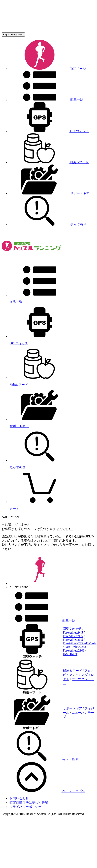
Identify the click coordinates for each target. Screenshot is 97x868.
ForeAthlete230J (74, 650)
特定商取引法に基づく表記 (29, 803)
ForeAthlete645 (73, 640)
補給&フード (49, 162)
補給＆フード (72, 671)
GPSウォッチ (49, 131)
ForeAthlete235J (75, 647)
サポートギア (49, 193)
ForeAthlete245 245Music (80, 643)
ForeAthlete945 (73, 632)
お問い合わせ (19, 798)
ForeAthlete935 (73, 636)
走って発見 (48, 225)
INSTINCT (70, 654)
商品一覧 (46, 100)
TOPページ (48, 69)
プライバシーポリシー (26, 807)
